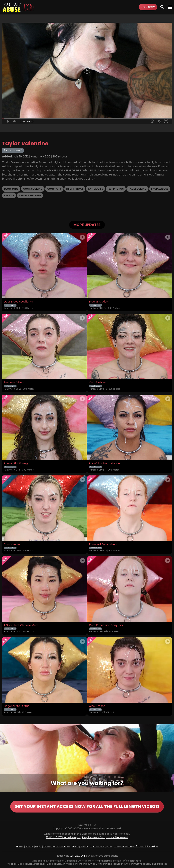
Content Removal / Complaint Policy (136, 847)
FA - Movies (95, 189)
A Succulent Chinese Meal (21, 625)
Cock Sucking (33, 189)
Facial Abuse (160, 189)
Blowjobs (11, 189)
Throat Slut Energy (16, 464)
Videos (29, 847)
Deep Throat (75, 189)
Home (20, 847)
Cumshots (54, 189)
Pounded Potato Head (104, 544)
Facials (9, 195)
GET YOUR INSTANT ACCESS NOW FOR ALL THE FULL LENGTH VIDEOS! (87, 806)
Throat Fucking (30, 195)
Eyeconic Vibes (14, 383)
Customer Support (101, 847)
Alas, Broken (97, 706)
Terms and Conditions (57, 847)
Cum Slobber (98, 383)
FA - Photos (116, 189)
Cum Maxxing (13, 544)
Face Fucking (137, 189)
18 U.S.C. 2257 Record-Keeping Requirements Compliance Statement (87, 837)
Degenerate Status (16, 706)
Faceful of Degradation (104, 464)
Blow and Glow (99, 302)
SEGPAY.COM (77, 856)
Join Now (148, 7)
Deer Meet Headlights (18, 302)
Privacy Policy (80, 847)
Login (38, 847)
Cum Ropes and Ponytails (106, 625)
